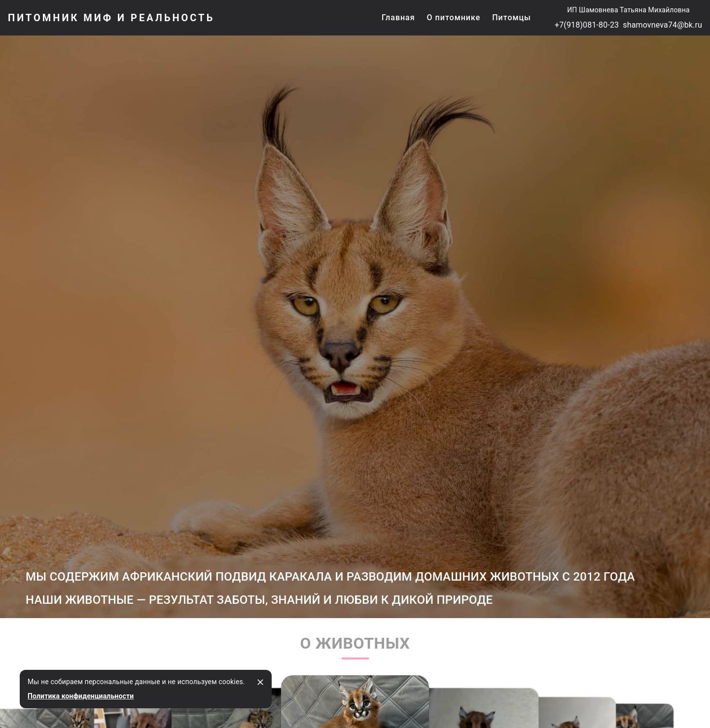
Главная (398, 17)
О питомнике (454, 17)
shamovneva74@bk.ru (662, 25)
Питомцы (512, 17)
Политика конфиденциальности (81, 696)
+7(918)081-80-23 (587, 25)
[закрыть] (260, 682)
